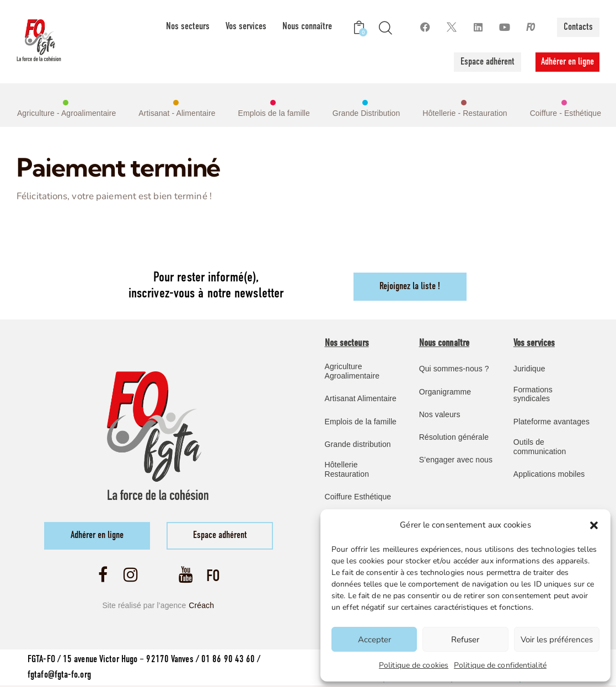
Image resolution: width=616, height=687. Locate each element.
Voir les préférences (557, 640)
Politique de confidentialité (500, 665)
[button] (594, 525)
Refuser (465, 640)
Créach (201, 606)
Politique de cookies (414, 665)
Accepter (374, 640)
